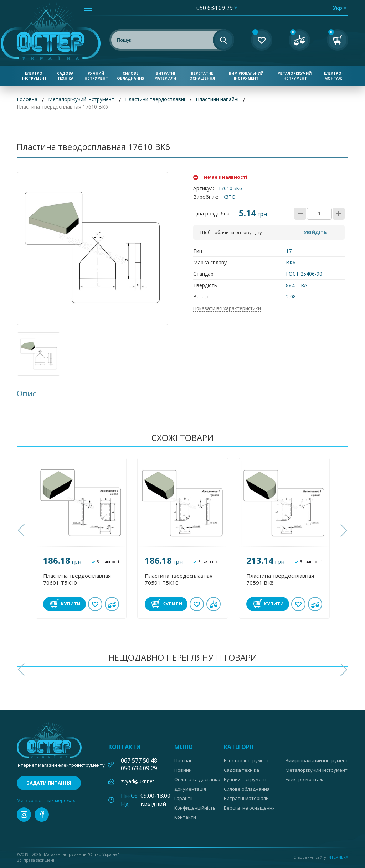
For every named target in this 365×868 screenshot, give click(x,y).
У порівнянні (112, 604)
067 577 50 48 (139, 760)
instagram (24, 815)
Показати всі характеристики (227, 308)
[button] (22, 530)
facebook (42, 815)
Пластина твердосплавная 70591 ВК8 (280, 579)
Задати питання (49, 783)
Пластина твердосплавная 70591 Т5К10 (179, 579)
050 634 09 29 (215, 8)
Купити (71, 604)
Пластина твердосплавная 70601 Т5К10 (77, 579)
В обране (95, 604)
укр (338, 8)
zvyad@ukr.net (138, 781)
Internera (338, 857)
